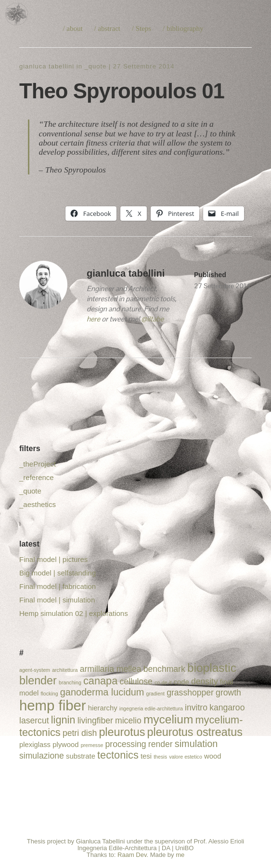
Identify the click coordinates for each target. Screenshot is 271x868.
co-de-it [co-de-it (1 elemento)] (163, 682)
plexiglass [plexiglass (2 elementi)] (35, 745)
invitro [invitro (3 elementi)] (196, 708)
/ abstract (107, 28)
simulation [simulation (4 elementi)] (196, 744)
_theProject (38, 464)
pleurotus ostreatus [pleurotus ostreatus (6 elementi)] (195, 732)
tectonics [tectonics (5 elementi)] (118, 755)
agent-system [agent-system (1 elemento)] (35, 670)
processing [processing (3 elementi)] (126, 744)
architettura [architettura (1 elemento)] (65, 670)
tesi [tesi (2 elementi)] (146, 756)
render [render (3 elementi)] (161, 744)
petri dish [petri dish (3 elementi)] (80, 733)
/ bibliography (183, 28)
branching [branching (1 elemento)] (70, 682)
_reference (37, 477)
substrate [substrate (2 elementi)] (81, 756)
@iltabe (152, 319)
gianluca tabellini (47, 66)
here (93, 319)
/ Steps (142, 28)
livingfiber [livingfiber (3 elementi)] (95, 721)
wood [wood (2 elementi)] (213, 756)
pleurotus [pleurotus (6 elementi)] (122, 732)
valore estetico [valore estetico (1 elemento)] (186, 757)
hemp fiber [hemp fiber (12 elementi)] (53, 705)
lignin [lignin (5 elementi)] (63, 720)
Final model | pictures (53, 559)
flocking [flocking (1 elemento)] (49, 694)
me (180, 855)
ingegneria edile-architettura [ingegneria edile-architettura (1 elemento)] (151, 708)
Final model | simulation (57, 600)
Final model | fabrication (58, 586)
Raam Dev (132, 855)
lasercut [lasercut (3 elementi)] (34, 721)
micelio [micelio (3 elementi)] (128, 721)
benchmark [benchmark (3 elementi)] (164, 669)
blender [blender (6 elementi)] (38, 681)
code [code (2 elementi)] (181, 682)
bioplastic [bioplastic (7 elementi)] (212, 668)
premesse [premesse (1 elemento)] (92, 745)
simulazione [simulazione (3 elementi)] (42, 756)
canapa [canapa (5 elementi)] (100, 681)
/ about (72, 28)
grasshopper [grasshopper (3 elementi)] (190, 693)
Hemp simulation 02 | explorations (74, 613)
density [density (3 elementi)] (205, 681)
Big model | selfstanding (58, 573)
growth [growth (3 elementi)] (228, 693)
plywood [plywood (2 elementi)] (65, 745)
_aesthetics (38, 504)
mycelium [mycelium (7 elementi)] (168, 719)
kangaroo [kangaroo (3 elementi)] (227, 708)
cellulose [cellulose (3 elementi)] (136, 681)
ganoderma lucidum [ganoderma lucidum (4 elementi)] (102, 692)
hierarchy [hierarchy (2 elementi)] (103, 708)
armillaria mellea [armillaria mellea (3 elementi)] (111, 669)
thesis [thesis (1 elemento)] (160, 757)
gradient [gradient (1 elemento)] (156, 694)
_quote (95, 66)
